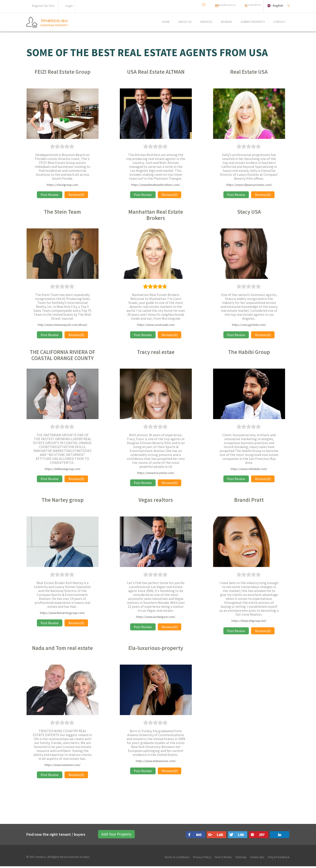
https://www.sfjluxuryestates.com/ (249, 185)
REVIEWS (227, 22)
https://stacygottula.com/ (249, 325)
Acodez (84, 859)
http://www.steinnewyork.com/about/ (63, 325)
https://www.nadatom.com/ (63, 766)
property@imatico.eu (212, 5)
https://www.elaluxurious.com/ (156, 762)
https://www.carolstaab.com (156, 325)
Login (69, 6)
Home (166, 22)
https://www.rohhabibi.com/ (249, 470)
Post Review (48, 195)
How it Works (223, 859)
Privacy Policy (202, 859)
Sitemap (241, 859)
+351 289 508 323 (249, 5)
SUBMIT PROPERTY (253, 22)
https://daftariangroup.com (63, 470)
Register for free (43, 6)
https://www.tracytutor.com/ (156, 473)
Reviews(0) (77, 195)
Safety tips (257, 859)
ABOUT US (185, 22)
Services (206, 22)
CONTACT (279, 22)
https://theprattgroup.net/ (249, 622)
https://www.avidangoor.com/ (156, 618)
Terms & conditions (177, 859)
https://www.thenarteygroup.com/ (62, 614)
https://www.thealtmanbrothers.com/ (156, 185)
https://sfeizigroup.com (62, 185)
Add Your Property (112, 836)
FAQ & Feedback (279, 859)
